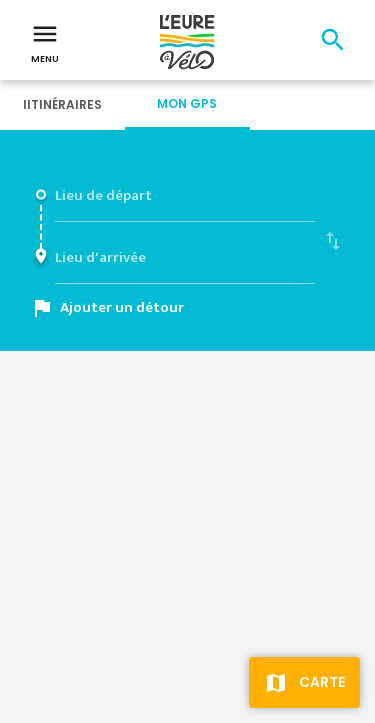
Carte (322, 682)
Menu (45, 42)
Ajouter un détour (122, 307)
